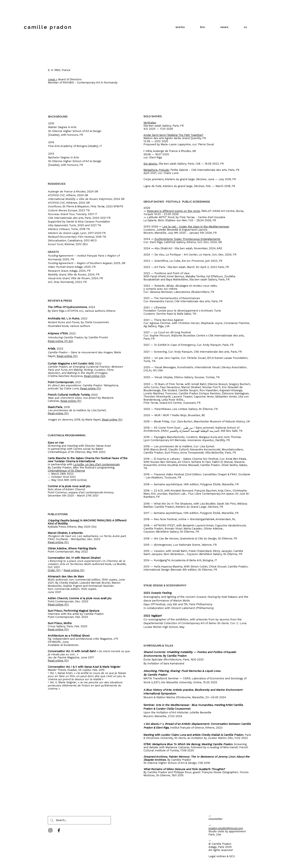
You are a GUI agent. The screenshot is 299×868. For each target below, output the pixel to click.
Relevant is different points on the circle (173, 211)
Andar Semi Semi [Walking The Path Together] (173, 135)
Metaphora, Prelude (156, 170)
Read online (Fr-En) (60, 341)
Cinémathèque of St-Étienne (66, 471)
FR (222, 164)
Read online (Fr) (71, 401)
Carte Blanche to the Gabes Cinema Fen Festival (79, 458)
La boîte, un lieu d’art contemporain (97, 464)
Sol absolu (150, 164)
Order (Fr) (54, 570)
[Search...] (79, 820)
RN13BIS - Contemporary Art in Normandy (90, 83)
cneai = (53, 79)
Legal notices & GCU (222, 856)
